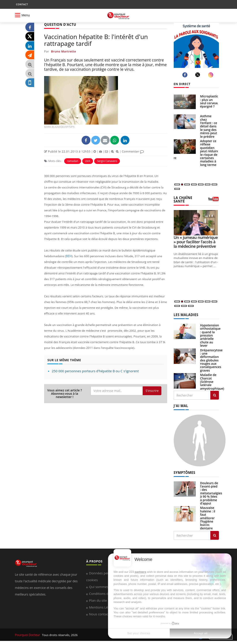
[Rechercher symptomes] (215, 534)
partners (140, 572)
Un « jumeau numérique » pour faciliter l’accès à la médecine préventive (196, 241)
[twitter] (198, 75)
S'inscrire (152, 390)
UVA (88, 161)
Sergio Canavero (107, 161)
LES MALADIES (185, 314)
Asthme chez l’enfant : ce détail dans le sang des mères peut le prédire (209, 126)
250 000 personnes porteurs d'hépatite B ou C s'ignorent (95, 370)
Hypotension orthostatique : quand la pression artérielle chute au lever (210, 334)
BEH (69, 256)
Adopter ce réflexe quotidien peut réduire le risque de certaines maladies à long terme (210, 153)
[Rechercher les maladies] (215, 394)
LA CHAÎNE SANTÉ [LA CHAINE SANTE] (182, 199)
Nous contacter (101, 613)
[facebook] (186, 75)
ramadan (73, 161)
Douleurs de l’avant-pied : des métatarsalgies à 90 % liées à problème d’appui (211, 492)
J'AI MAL (180, 405)
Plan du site (98, 599)
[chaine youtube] (213, 200)
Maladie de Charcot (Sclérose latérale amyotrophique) (212, 381)
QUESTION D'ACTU (59, 24)
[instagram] (211, 75)
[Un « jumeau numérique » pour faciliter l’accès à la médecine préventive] (196, 222)
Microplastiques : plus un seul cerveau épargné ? (212, 101)
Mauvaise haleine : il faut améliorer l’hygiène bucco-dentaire (208, 517)
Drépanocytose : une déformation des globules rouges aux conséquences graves (211, 359)
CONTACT (22, 4)
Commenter (133, 151)
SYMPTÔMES (184, 471)
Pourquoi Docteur (27, 633)
